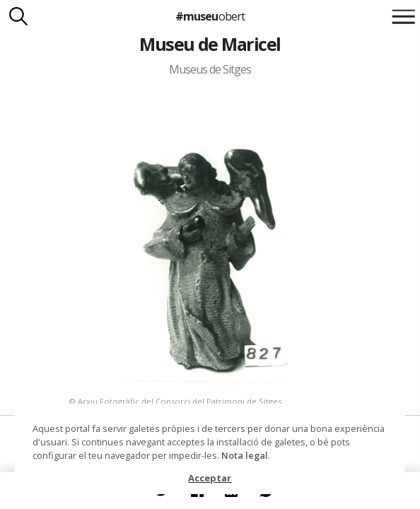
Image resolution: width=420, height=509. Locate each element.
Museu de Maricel (210, 44)
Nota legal (245, 455)
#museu (210, 16)
